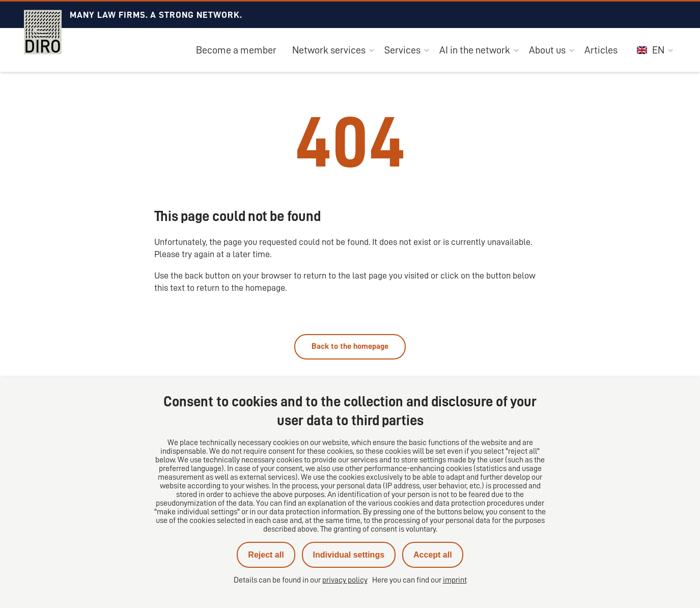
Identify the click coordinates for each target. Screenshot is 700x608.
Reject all (266, 555)
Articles (601, 50)
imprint (455, 580)
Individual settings (349, 555)
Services (402, 50)
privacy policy (345, 580)
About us (547, 50)
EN (651, 50)
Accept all (433, 555)
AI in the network (475, 50)
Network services (329, 50)
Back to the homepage (350, 346)
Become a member (236, 50)
